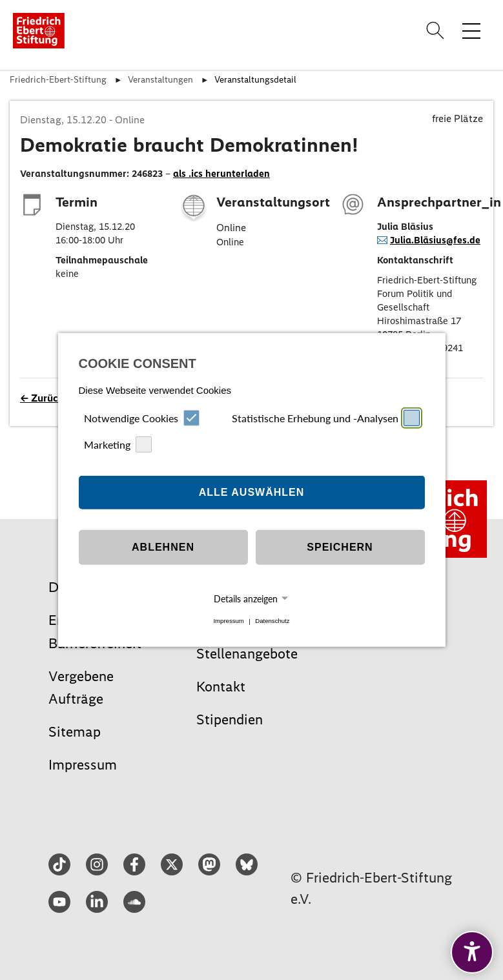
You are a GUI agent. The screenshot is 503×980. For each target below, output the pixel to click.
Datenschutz (272, 621)
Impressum (228, 621)
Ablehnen (163, 547)
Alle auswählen (252, 492)
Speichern (340, 547)
